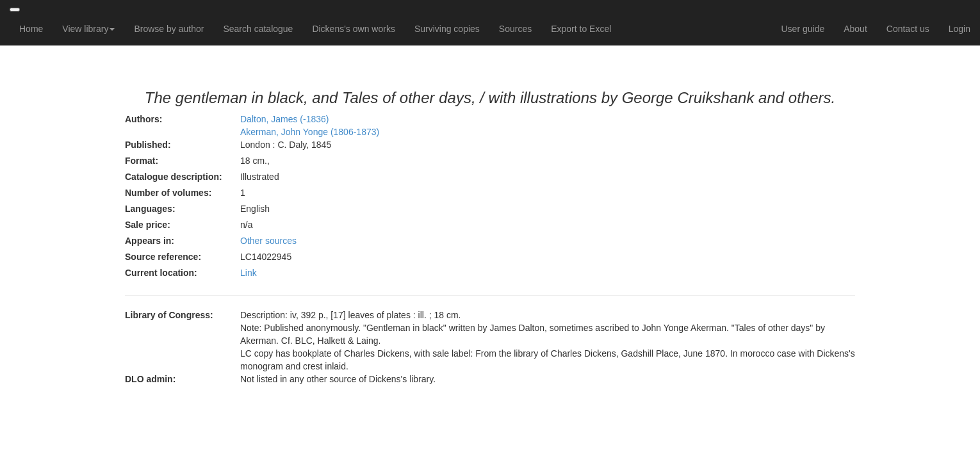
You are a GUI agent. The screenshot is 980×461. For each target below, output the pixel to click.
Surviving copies (447, 29)
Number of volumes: (168, 193)
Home (31, 29)
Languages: (150, 209)
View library (88, 29)
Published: (148, 145)
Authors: (143, 119)
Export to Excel (581, 29)
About (855, 29)
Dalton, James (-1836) (285, 119)
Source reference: (163, 257)
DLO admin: (150, 379)
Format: (142, 161)
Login (960, 29)
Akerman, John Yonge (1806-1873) (310, 132)
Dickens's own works (354, 29)
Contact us (908, 29)
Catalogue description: (174, 177)
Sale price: (148, 225)
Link (249, 273)
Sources (515, 29)
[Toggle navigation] (15, 10)
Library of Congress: (169, 315)
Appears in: (150, 241)
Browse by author (169, 29)
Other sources (268, 241)
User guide (803, 29)
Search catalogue (258, 29)
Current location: (161, 273)
